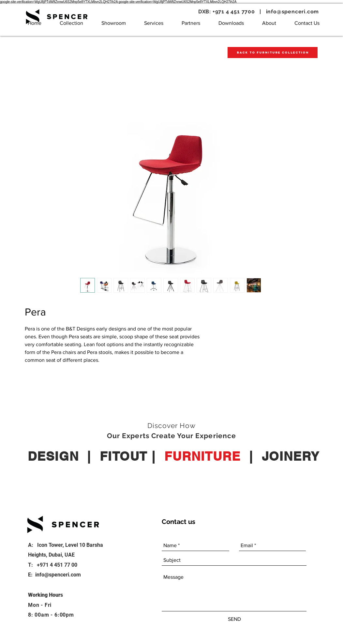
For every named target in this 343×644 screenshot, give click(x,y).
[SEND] (234, 619)
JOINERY (291, 456)
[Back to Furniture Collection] (273, 53)
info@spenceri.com (293, 12)
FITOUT (124, 456)
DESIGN (53, 456)
